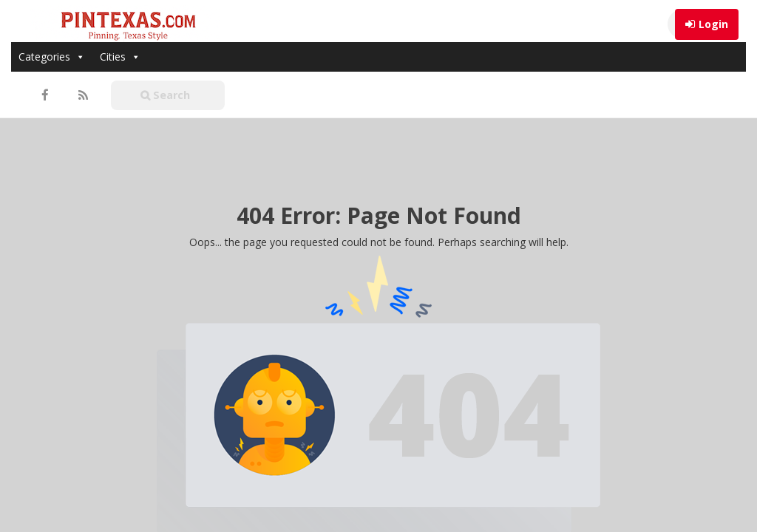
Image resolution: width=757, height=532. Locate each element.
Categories (52, 57)
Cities (120, 57)
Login (713, 24)
